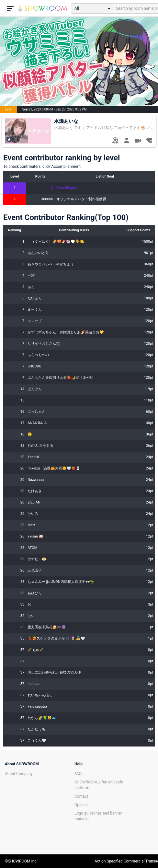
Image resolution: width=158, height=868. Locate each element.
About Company (19, 774)
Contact (81, 796)
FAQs (79, 774)
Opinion (81, 805)
